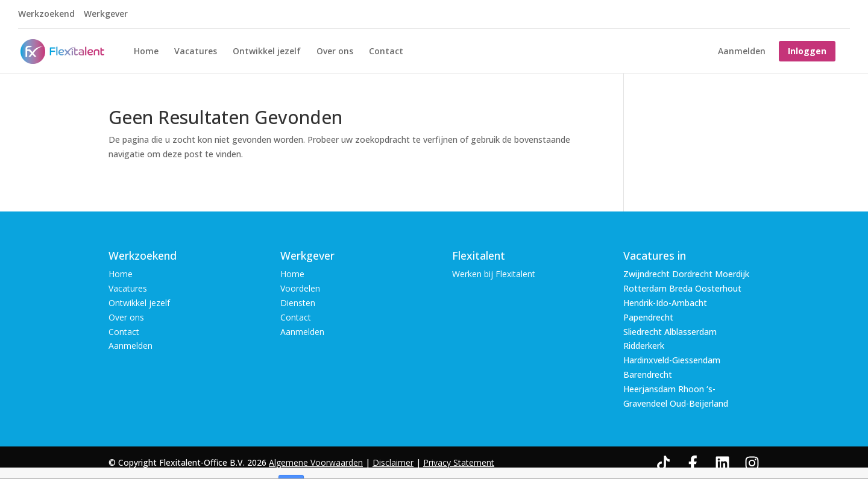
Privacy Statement (459, 462)
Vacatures (196, 52)
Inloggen (807, 51)
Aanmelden (742, 52)
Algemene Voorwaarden (316, 462)
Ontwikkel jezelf (267, 52)
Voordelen (300, 288)
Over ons (335, 52)
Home (146, 52)
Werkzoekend (46, 14)
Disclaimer (393, 462)
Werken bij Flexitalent (494, 274)
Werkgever (106, 14)
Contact (386, 52)
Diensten (298, 303)
